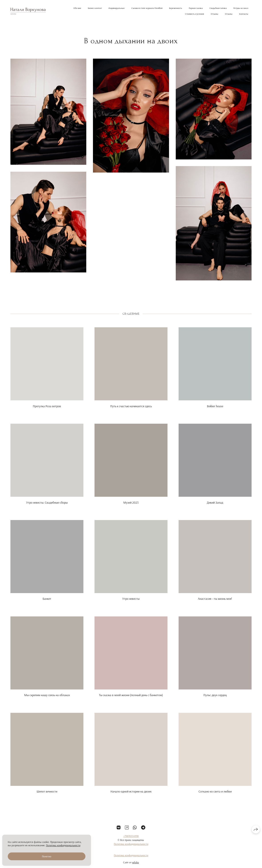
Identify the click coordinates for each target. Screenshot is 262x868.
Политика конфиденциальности (131, 849)
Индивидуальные (117, 8)
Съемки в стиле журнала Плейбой (147, 8)
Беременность (176, 8)
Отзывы (215, 14)
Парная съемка (196, 8)
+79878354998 (131, 841)
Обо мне (77, 8)
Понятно (47, 856)
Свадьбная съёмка (218, 8)
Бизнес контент (95, 8)
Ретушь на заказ (241, 8)
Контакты (244, 14)
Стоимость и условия (195, 14)
